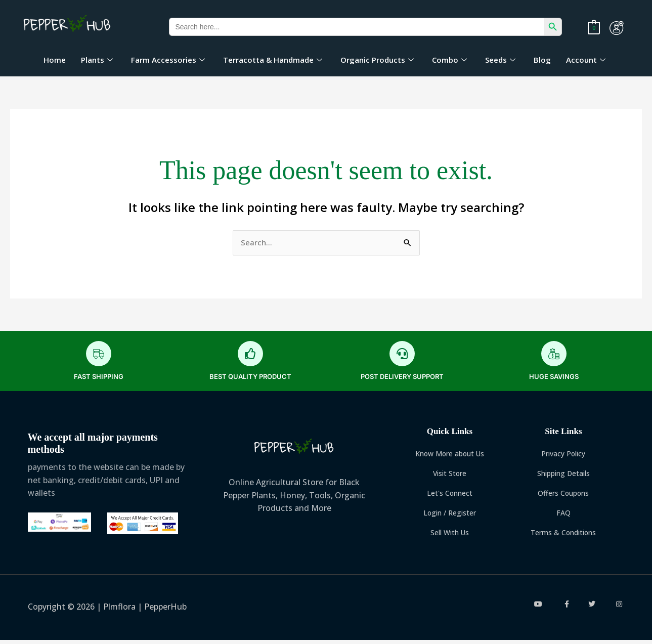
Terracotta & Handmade (273, 60)
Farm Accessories (168, 60)
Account (586, 60)
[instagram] (619, 609)
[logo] (68, 25)
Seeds (500, 60)
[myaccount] (617, 28)
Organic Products (377, 60)
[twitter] (593, 609)
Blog (542, 59)
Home (55, 59)
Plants (97, 60)
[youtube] (539, 609)
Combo (449, 60)
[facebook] (566, 609)
